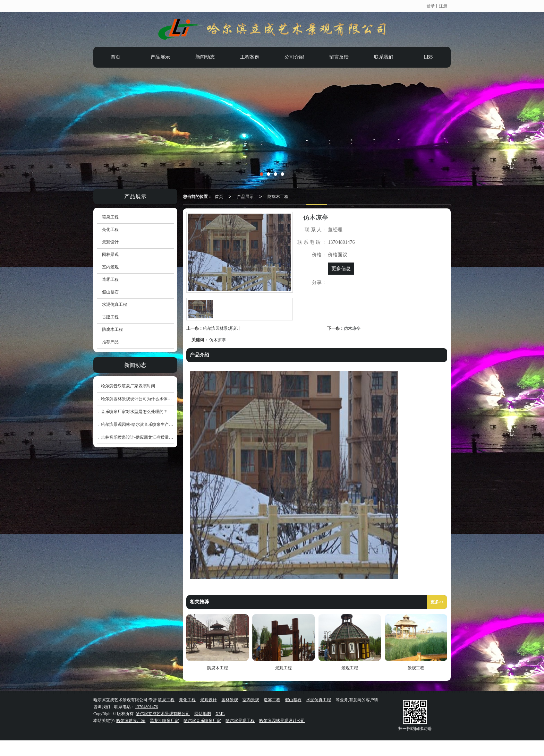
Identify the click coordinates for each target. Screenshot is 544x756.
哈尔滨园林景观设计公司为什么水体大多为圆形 (145, 399)
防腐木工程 (278, 197)
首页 (116, 57)
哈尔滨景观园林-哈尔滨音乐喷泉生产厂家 (139, 424)
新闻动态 (205, 57)
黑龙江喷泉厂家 (164, 721)
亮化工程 (110, 230)
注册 (443, 6)
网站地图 (203, 714)
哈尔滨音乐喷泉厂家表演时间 (128, 386)
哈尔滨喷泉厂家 (131, 721)
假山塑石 (110, 292)
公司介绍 (294, 57)
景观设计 (110, 242)
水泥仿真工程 (114, 304)
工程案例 (250, 57)
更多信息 (341, 269)
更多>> (437, 602)
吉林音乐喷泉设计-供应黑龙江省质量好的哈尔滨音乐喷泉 (154, 437)
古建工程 (110, 317)
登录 (431, 6)
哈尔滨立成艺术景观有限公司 (163, 714)
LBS (428, 57)
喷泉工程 (110, 217)
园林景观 (110, 255)
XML (220, 714)
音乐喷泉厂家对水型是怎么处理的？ (134, 412)
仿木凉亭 (352, 328)
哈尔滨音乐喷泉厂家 (202, 721)
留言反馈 (339, 57)
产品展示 (160, 57)
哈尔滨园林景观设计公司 (282, 721)
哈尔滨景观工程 (240, 721)
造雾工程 (110, 280)
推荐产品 (110, 342)
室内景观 (110, 267)
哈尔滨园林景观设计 (222, 328)
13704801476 (146, 707)
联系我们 (384, 57)
